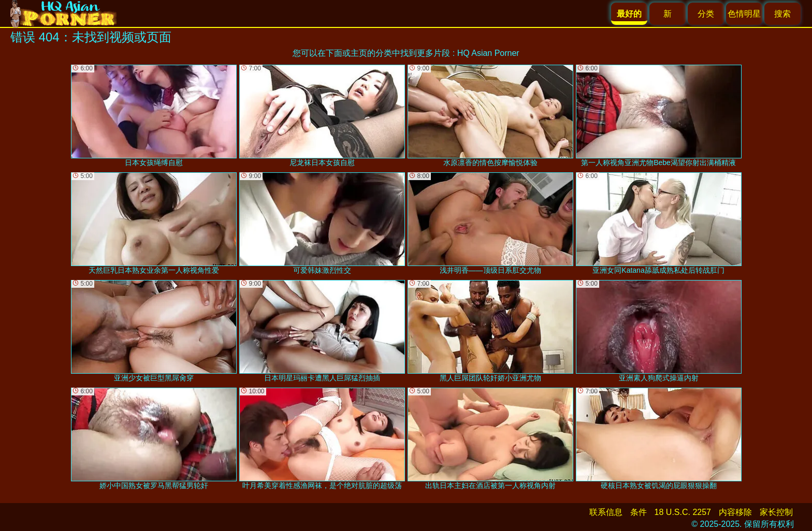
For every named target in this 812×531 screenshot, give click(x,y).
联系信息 (606, 512)
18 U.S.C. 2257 (683, 512)
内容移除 (735, 512)
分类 (706, 14)
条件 (639, 512)
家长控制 (776, 512)
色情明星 (744, 14)
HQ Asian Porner (488, 53)
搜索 (782, 14)
